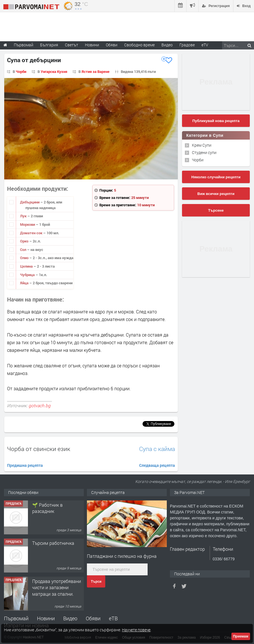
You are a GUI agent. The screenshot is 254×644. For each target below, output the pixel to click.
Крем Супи (202, 145)
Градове (187, 45)
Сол (24, 250)
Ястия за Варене (96, 71)
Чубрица (28, 275)
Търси (96, 582)
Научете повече (136, 630)
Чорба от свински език (39, 449)
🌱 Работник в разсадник (47, 546)
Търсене (216, 210)
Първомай (16, 618)
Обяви (93, 618)
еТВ (113, 618)
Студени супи (204, 152)
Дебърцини (30, 202)
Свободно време (139, 45)
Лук (24, 216)
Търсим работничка (53, 581)
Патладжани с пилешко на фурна (122, 556)
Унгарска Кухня (54, 71)
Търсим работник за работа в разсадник (54, 508)
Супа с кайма (157, 449)
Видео (70, 618)
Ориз (25, 241)
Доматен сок (32, 233)
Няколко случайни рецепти (216, 177)
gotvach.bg (40, 406)
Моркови (28, 224)
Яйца (25, 283)
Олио (25, 258)
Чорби (21, 71)
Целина (27, 266)
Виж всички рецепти (216, 194)
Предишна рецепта (25, 465)
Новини (92, 45)
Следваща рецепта (157, 465)
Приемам (241, 636)
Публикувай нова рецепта (216, 121)
